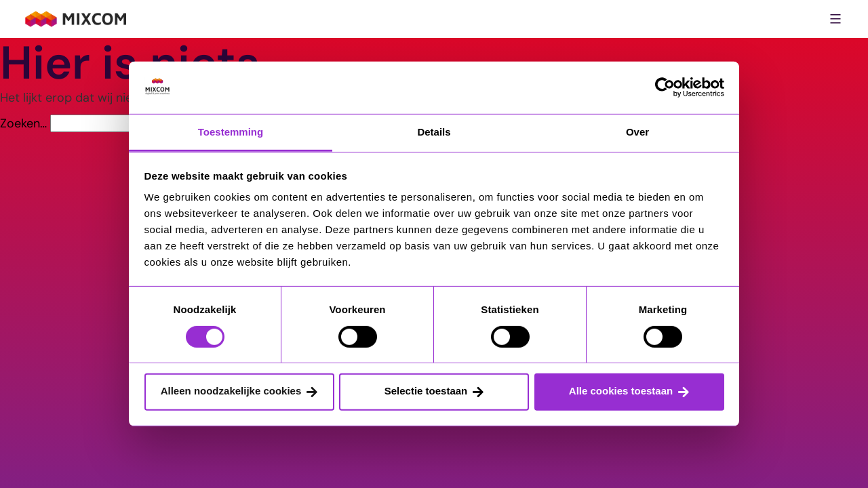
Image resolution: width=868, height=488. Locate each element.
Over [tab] (637, 132)
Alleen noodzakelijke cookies (231, 391)
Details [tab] (434, 132)
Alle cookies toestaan (621, 391)
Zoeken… (23, 123)
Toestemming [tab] (231, 132)
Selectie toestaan (426, 391)
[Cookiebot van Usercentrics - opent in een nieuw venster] (665, 87)
